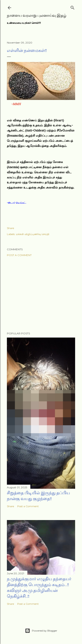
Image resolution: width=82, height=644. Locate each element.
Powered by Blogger (41, 631)
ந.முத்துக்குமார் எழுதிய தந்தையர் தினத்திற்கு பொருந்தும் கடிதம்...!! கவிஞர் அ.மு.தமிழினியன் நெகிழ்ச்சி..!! (39, 587)
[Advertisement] (41, 294)
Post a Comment (19, 255)
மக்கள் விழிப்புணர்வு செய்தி (33, 234)
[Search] (73, 7)
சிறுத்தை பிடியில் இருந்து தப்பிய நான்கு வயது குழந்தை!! (38, 496)
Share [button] (10, 228)
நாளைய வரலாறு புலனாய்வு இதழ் (37, 15)
